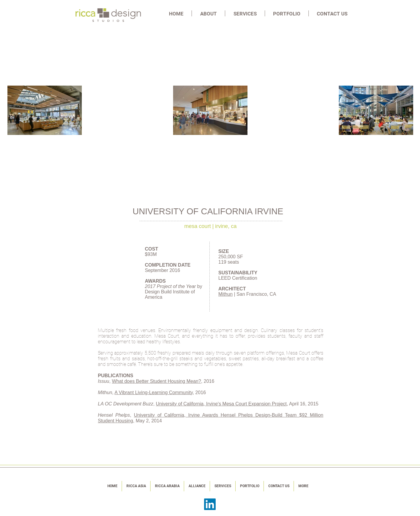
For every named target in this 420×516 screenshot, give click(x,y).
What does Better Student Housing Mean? (156, 381)
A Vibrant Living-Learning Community (154, 392)
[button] (208, 13)
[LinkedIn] (210, 504)
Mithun (225, 294)
